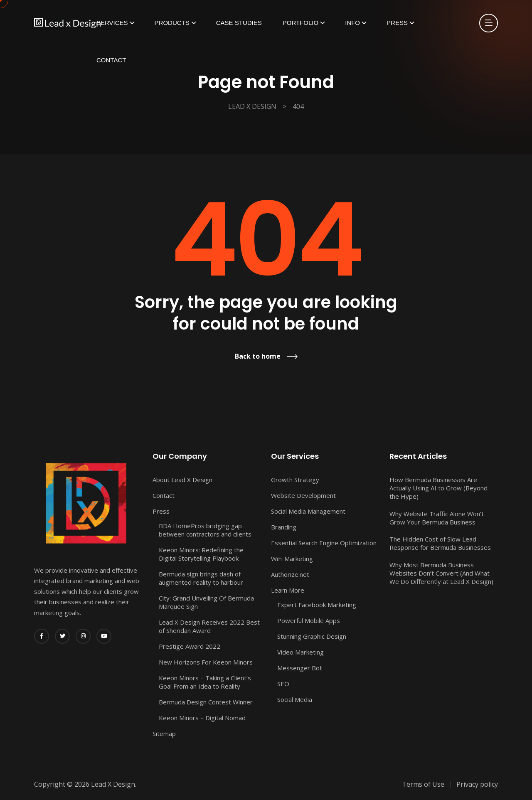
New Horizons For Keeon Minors (206, 662)
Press (397, 23)
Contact (111, 60)
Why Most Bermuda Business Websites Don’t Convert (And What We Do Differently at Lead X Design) (441, 573)
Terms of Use (423, 784)
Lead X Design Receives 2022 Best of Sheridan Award (209, 626)
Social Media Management (308, 511)
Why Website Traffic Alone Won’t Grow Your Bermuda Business (437, 518)
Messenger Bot (300, 668)
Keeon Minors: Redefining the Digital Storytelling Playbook (201, 554)
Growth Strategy (295, 480)
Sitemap (164, 734)
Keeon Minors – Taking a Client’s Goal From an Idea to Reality (205, 682)
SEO (283, 684)
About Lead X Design (182, 480)
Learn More (288, 590)
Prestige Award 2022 (190, 646)
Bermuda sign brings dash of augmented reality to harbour (201, 578)
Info (352, 23)
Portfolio (300, 23)
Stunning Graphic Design (312, 636)
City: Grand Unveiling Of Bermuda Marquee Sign (206, 602)
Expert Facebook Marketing (317, 605)
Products (172, 23)
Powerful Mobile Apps (309, 620)
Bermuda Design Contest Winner (206, 702)
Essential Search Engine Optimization (324, 543)
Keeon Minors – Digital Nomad (202, 718)
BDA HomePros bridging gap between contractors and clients (205, 530)
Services (112, 23)
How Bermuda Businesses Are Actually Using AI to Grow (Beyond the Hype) (438, 488)
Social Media (295, 699)
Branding (284, 527)
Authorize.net (290, 574)
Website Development (303, 495)
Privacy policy (477, 784)
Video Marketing (300, 652)
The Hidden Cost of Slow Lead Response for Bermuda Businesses (440, 543)
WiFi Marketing (292, 559)
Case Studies (239, 23)
